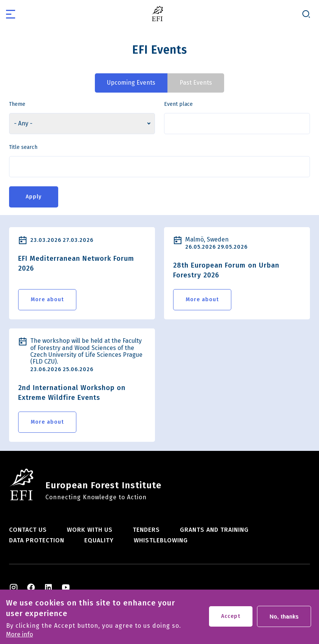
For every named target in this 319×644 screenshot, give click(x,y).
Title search (23, 147)
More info (19, 638)
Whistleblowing (161, 540)
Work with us (90, 530)
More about (47, 300)
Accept (231, 619)
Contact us (28, 530)
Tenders (146, 530)
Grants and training (214, 530)
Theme (17, 104)
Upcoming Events (131, 83)
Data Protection (37, 540)
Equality (99, 540)
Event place (178, 104)
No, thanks (284, 619)
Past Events (196, 83)
